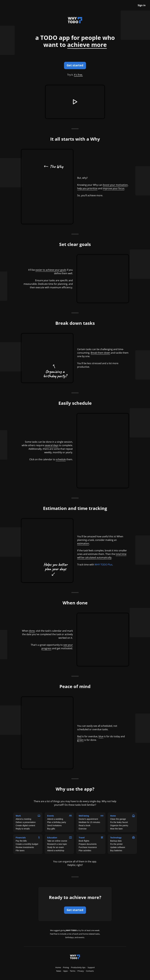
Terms (73, 971)
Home (58, 967)
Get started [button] (75, 65)
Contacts (90, 971)
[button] (75, 102)
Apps (65, 971)
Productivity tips (78, 967)
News (59, 971)
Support (91, 967)
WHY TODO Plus (103, 565)
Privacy (81, 971)
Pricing (66, 967)
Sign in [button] (142, 5)
